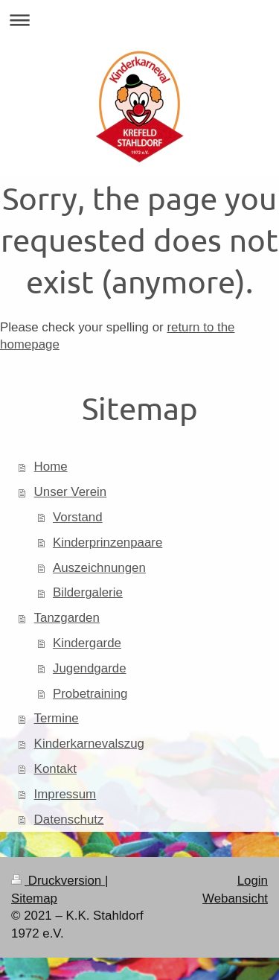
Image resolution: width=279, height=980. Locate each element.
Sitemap (34, 898)
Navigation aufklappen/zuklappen (139, 20)
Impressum (65, 794)
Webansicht (235, 898)
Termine (57, 718)
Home (51, 467)
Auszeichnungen (99, 568)
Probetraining (90, 694)
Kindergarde (87, 643)
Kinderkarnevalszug (89, 744)
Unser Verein (71, 492)
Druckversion (58, 881)
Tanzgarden (67, 618)
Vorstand (78, 517)
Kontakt (55, 769)
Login (253, 881)
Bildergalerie (88, 592)
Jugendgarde (90, 668)
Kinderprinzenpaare (108, 542)
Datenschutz (69, 820)
